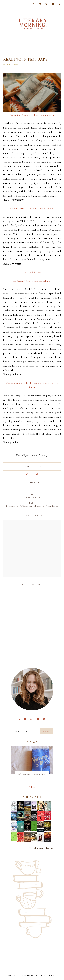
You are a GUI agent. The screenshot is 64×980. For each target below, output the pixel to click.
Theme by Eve (47, 976)
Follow (32, 787)
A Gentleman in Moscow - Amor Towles (32, 208)
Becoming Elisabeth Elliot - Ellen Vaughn (32, 115)
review (38, 466)
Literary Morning (27, 976)
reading (27, 466)
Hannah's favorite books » (41, 848)
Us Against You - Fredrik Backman (32, 281)
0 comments (32, 483)
